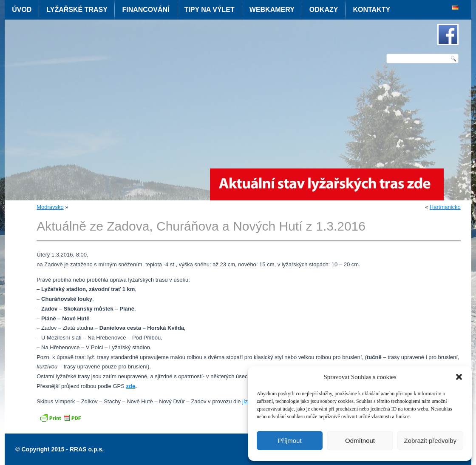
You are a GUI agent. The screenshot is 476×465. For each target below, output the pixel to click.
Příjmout (290, 441)
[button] (459, 377)
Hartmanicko (445, 207)
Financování (146, 10)
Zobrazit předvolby (430, 441)
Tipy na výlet (210, 10)
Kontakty (371, 10)
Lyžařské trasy (77, 10)
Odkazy (324, 10)
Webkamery (272, 10)
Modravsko (50, 207)
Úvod (22, 10)
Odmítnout (360, 441)
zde (130, 386)
